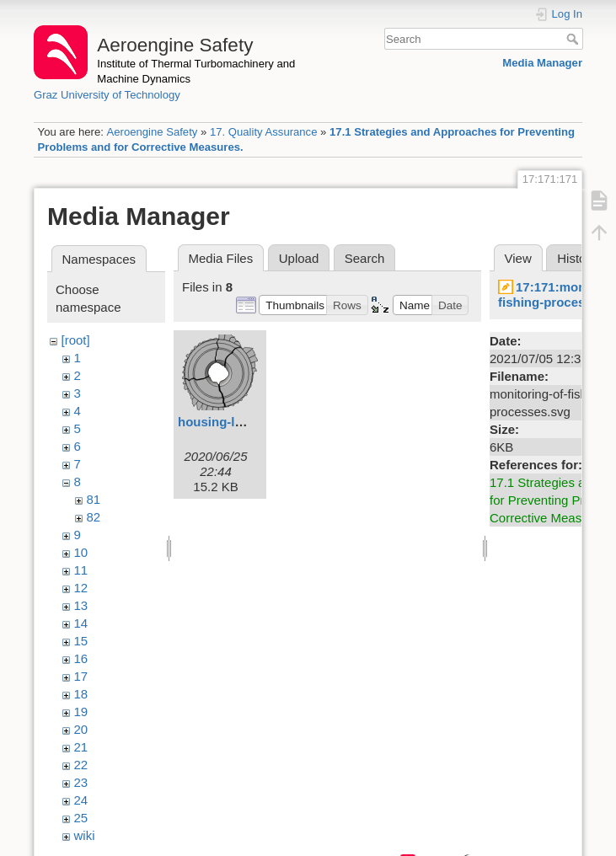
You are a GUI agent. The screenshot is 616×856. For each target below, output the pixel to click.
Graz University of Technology (107, 95)
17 (81, 676)
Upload (299, 258)
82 (94, 517)
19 (81, 712)
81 (94, 499)
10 (81, 552)
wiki (85, 835)
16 (81, 658)
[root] (76, 340)
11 (81, 570)
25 (81, 818)
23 (81, 782)
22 (81, 765)
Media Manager (542, 63)
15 (81, 641)
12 (81, 588)
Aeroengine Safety (152, 132)
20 (81, 729)
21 (81, 747)
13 (81, 605)
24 (81, 800)
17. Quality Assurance (264, 132)
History (577, 258)
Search (574, 39)
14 (81, 623)
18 (81, 694)
